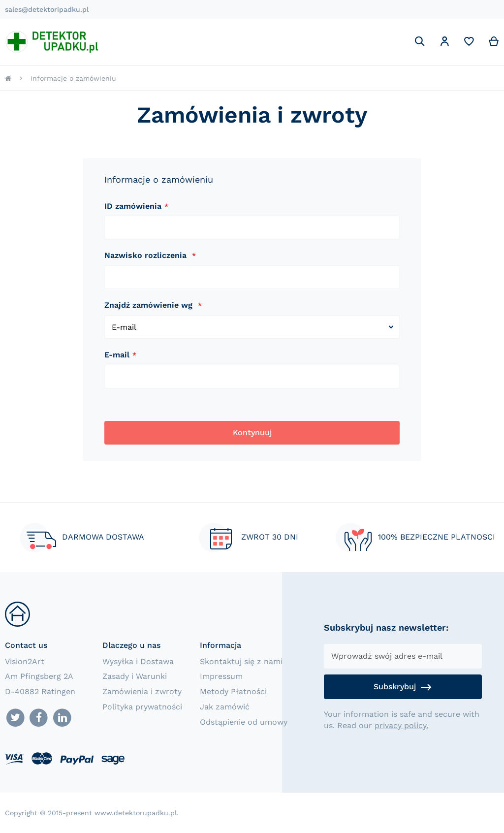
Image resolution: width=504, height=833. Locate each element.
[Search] (420, 41)
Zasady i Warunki (135, 676)
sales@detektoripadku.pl (47, 9)
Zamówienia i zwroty (142, 691)
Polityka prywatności (142, 707)
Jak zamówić (225, 707)
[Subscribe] (403, 687)
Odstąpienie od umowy (244, 722)
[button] (444, 43)
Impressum (221, 676)
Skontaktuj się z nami (241, 661)
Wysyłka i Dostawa (138, 661)
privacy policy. (401, 725)
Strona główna (8, 78)
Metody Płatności (233, 691)
